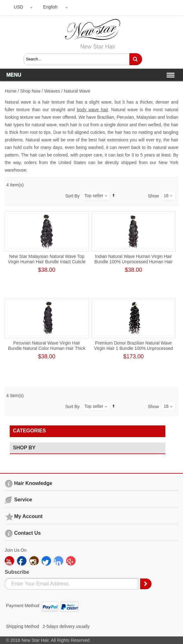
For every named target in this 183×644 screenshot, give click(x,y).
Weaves (52, 91)
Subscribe (17, 572)
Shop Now (30, 91)
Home (11, 91)
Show (154, 196)
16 (166, 196)
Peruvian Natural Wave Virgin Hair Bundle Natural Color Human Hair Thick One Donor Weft (47, 348)
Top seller (94, 196)
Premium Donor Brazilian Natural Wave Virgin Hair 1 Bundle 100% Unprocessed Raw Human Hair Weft (134, 348)
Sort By (72, 196)
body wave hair (92, 110)
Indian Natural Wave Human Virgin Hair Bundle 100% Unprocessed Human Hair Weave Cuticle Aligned (134, 262)
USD (19, 7)
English (50, 7)
